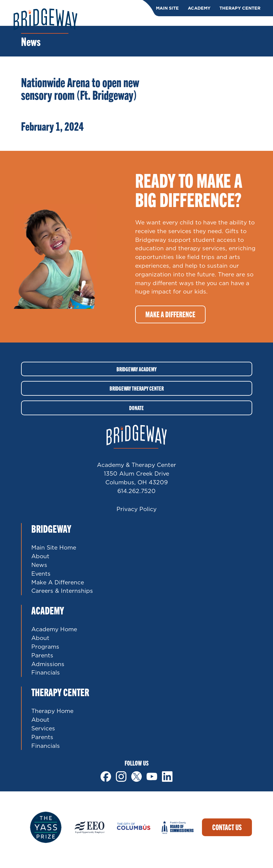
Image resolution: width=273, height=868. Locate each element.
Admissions (48, 664)
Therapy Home (52, 711)
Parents (42, 655)
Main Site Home (54, 547)
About (40, 556)
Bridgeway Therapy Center (137, 388)
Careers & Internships (62, 591)
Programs (45, 646)
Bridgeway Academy (136, 369)
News (39, 565)
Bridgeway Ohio (45, 21)
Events (41, 573)
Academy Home (54, 629)
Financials (46, 672)
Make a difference (170, 314)
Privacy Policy (136, 509)
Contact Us (227, 827)
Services (43, 728)
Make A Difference (58, 582)
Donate (136, 408)
